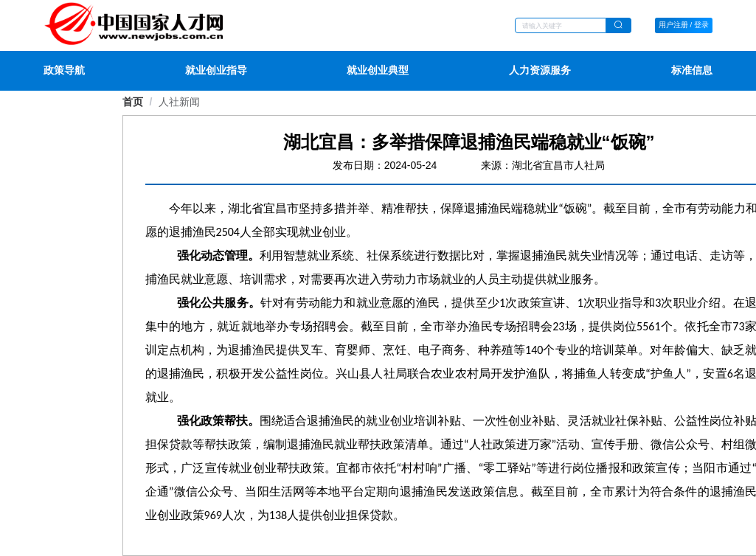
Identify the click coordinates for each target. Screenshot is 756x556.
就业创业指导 (216, 70)
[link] (179, 102)
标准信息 (692, 70)
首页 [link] (133, 102)
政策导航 (64, 70)
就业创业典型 (378, 70)
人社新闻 (179, 102)
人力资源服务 (540, 70)
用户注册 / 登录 (684, 25)
